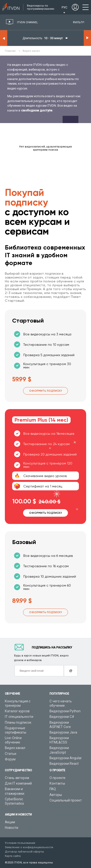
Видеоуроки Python (65, 711)
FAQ (53, 789)
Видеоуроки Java (63, 732)
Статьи (11, 754)
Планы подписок (18, 722)
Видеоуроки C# (62, 717)
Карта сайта (13, 856)
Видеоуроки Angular (66, 758)
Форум (10, 759)
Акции (10, 822)
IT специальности (19, 717)
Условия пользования (20, 843)
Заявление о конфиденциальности (29, 847)
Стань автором (17, 778)
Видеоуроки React (64, 764)
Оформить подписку (45, 391)
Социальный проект (66, 800)
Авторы (56, 795)
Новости (12, 828)
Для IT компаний (18, 783)
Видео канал (15, 748)
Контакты (57, 783)
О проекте (58, 778)
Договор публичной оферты (24, 852)
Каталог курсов (17, 711)
